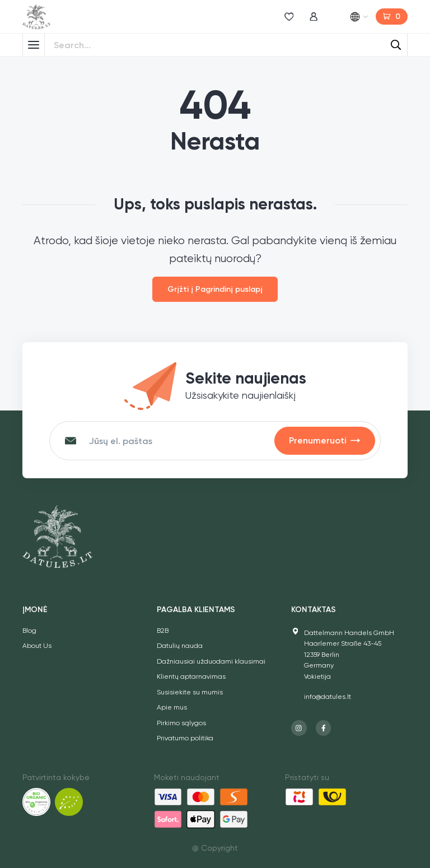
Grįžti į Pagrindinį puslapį (215, 289)
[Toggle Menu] (34, 45)
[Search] (396, 45)
